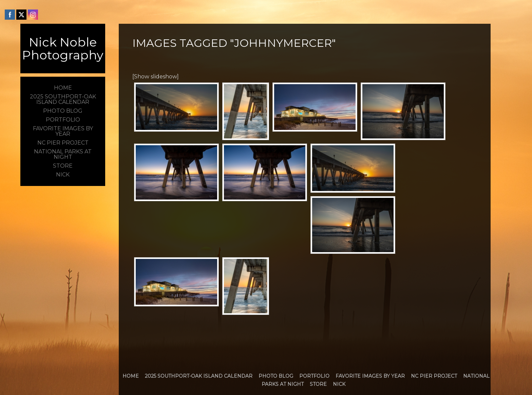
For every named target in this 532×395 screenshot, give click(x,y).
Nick (339, 384)
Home (131, 376)
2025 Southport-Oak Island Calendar (199, 376)
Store (318, 384)
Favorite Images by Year (370, 376)
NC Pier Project (434, 376)
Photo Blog (276, 376)
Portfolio (314, 376)
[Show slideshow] (156, 77)
